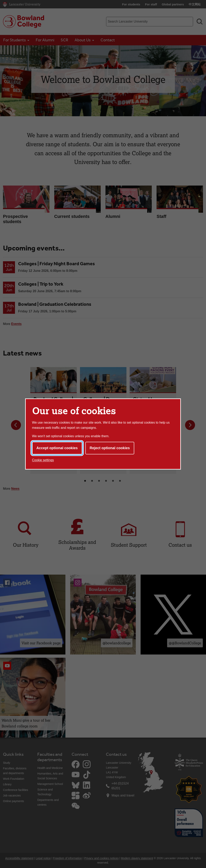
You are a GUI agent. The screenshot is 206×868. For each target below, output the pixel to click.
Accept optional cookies (57, 448)
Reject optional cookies (110, 448)
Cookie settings (43, 460)
